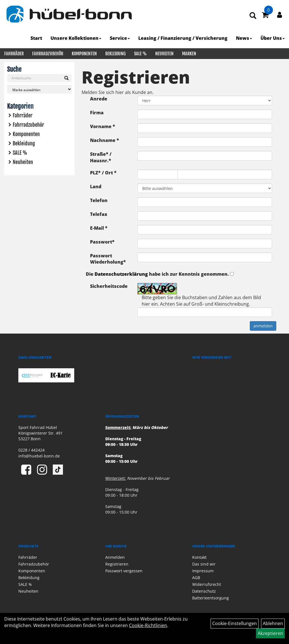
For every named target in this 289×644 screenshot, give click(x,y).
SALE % (140, 54)
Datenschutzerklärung (121, 274)
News (244, 38)
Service (120, 38)
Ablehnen (273, 623)
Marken (189, 54)
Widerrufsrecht (207, 584)
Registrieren (117, 564)
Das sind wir (204, 564)
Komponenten (84, 54)
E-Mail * (99, 228)
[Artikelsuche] (253, 16)
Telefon (99, 200)
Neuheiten (164, 54)
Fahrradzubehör (48, 54)
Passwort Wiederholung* (108, 259)
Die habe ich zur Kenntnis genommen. (157, 274)
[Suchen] (66, 78)
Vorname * (103, 126)
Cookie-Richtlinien (148, 625)
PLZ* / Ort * (103, 173)
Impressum (203, 571)
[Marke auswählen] (39, 89)
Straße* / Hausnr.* (101, 157)
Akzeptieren (270, 633)
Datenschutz (204, 591)
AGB (196, 578)
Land (96, 187)
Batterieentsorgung (211, 598)
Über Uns (273, 38)
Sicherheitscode (109, 286)
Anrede (99, 99)
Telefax (99, 214)
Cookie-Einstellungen (235, 623)
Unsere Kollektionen (76, 38)
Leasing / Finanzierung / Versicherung (183, 38)
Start (36, 38)
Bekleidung (115, 54)
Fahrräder (14, 54)
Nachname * (105, 140)
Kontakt (199, 557)
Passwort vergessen (124, 571)
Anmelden (115, 557)
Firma (97, 113)
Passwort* (102, 242)
